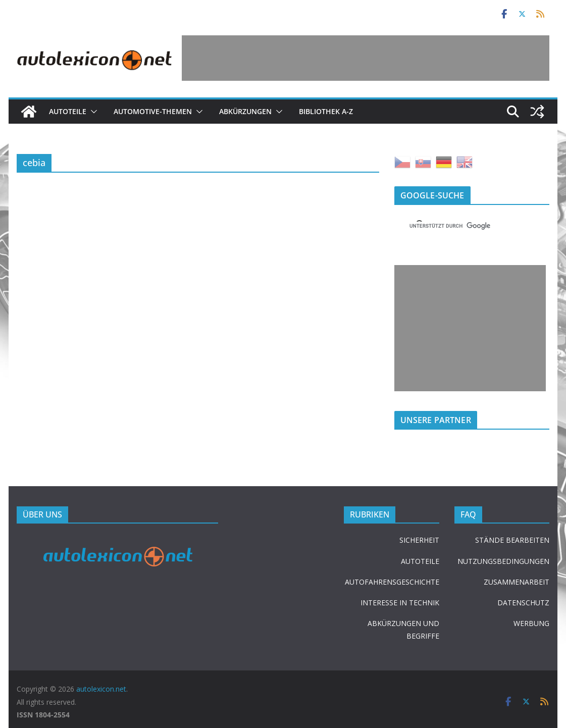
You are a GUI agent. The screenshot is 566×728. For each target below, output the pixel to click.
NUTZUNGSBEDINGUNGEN (503, 561)
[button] (92, 112)
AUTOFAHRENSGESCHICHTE (392, 582)
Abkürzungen (245, 111)
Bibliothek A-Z (326, 111)
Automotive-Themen (153, 111)
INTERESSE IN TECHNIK (400, 603)
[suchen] (460, 226)
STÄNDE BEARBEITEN (512, 540)
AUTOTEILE (420, 561)
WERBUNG (531, 623)
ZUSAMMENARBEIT (517, 582)
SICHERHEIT (419, 540)
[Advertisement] (366, 58)
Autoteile (68, 111)
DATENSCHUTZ (523, 603)
